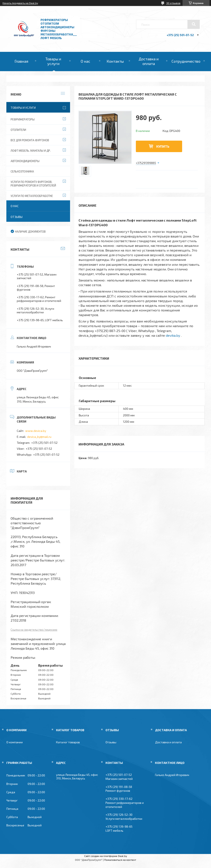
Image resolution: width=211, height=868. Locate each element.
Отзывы (17, 217)
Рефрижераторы (23, 119)
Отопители (18, 130)
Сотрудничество (186, 61)
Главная (21, 61)
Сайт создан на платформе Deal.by (106, 856)
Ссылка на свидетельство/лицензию (34, 630)
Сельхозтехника (22, 171)
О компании (15, 742)
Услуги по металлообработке (32, 196)
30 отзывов (173, 3)
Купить (163, 146)
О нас (85, 61)
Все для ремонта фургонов (30, 140)
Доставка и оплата (149, 61)
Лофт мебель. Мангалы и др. (31, 151)
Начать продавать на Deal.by (20, 3)
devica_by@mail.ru (39, 437)
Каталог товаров (68, 742)
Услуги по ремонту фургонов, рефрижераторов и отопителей (33, 184)
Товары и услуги (53, 61)
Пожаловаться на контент (120, 860)
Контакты (115, 61)
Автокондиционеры (25, 161)
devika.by (173, 335)
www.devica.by (36, 431)
